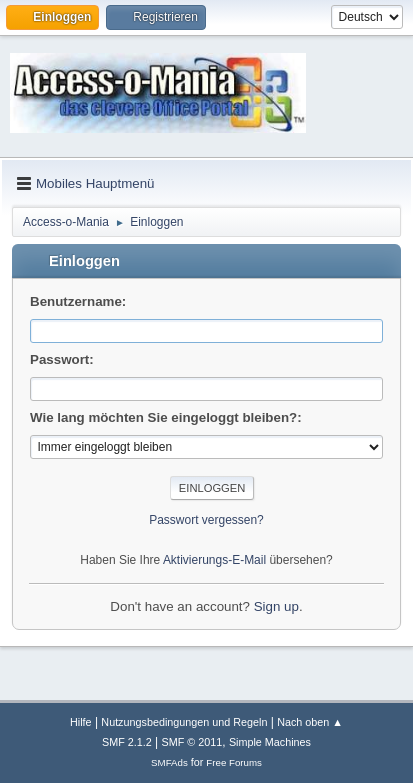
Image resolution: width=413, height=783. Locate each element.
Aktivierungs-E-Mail (214, 560)
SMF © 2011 (192, 742)
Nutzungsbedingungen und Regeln (184, 722)
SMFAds (169, 762)
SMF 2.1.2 (127, 742)
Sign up (276, 606)
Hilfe (81, 722)
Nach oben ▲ (310, 722)
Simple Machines (270, 742)
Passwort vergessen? (206, 520)
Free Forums (234, 762)
